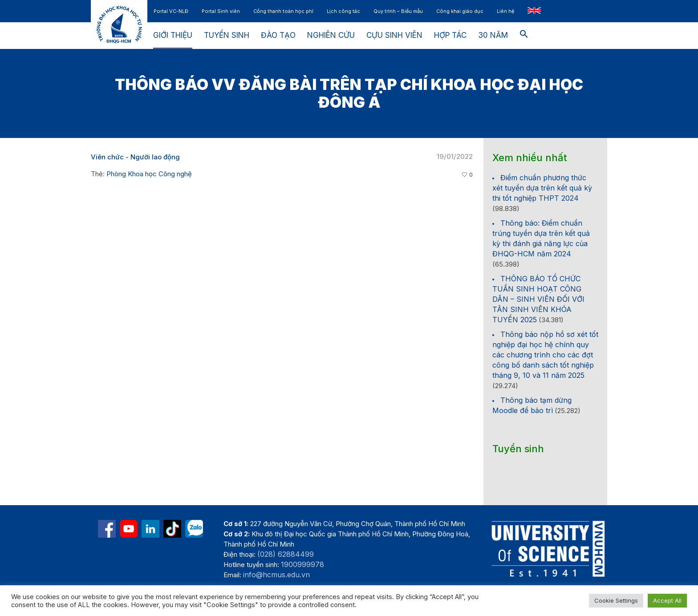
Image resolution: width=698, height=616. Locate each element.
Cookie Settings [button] (616, 600)
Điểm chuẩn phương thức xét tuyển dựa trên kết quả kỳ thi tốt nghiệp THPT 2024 (542, 188)
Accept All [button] (667, 600)
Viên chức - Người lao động (135, 157)
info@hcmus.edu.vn (276, 575)
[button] (524, 36)
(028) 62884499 (286, 554)
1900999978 (302, 564)
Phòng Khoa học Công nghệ (149, 174)
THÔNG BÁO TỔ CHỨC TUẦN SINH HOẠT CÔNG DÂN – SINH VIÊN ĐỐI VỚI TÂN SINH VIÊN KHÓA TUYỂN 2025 (538, 299)
